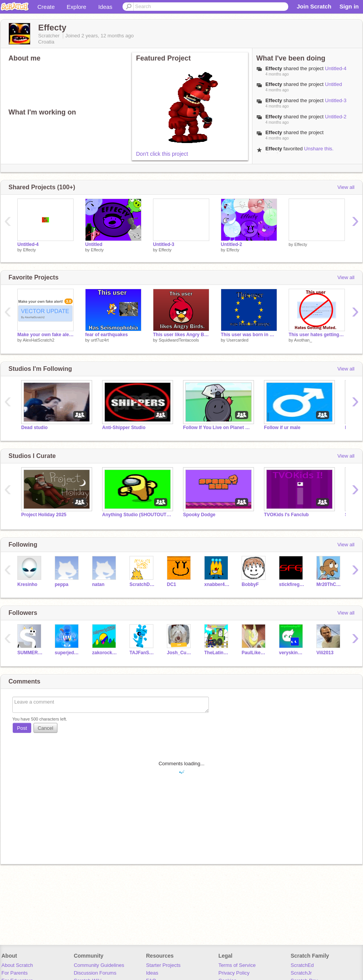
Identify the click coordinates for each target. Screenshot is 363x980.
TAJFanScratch (142, 653)
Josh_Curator (180, 653)
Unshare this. (319, 149)
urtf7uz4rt (100, 340)
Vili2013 (325, 653)
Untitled (333, 84)
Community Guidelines (99, 965)
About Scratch (17, 965)
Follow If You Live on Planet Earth (218, 428)
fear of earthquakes (107, 335)
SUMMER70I (30, 653)
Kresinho (27, 584)
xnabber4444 (217, 584)
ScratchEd (302, 965)
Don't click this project (162, 154)
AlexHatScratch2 (39, 340)
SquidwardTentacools (179, 340)
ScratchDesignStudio (142, 584)
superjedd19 (68, 653)
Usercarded (238, 340)
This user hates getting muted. (317, 335)
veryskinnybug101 (292, 653)
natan (98, 584)
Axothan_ (303, 340)
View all (346, 187)
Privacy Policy (234, 973)
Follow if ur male (282, 428)
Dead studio (34, 428)
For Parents (15, 973)
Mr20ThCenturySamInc (329, 584)
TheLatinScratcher (217, 653)
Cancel (45, 728)
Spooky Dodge (199, 515)
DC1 (171, 584)
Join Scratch (314, 6)
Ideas (105, 7)
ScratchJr (301, 973)
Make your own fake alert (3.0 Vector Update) (45, 335)
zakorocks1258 (105, 653)
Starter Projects (163, 965)
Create (46, 7)
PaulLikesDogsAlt (255, 653)
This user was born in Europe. (249, 335)
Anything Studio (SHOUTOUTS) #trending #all (137, 515)
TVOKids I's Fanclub (286, 515)
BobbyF (250, 584)
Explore (76, 7)
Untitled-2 (336, 117)
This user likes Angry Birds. (181, 335)
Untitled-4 (336, 68)
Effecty (29, 250)
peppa (61, 584)
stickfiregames (292, 584)
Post (22, 728)
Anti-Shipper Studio (124, 428)
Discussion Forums (95, 973)
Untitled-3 (336, 100)
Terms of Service (237, 965)
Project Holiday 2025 (44, 515)
